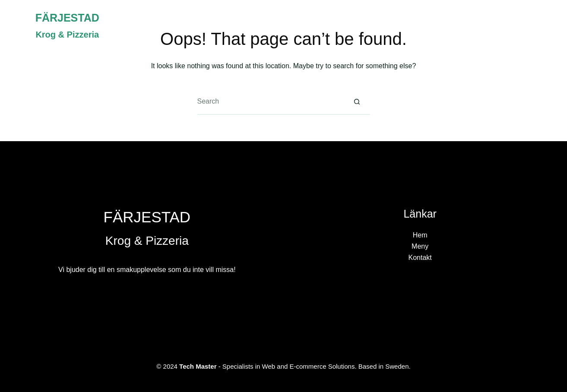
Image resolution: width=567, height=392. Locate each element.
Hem (435, 26)
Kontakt (524, 26)
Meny (476, 26)
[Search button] (357, 102)
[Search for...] (271, 102)
